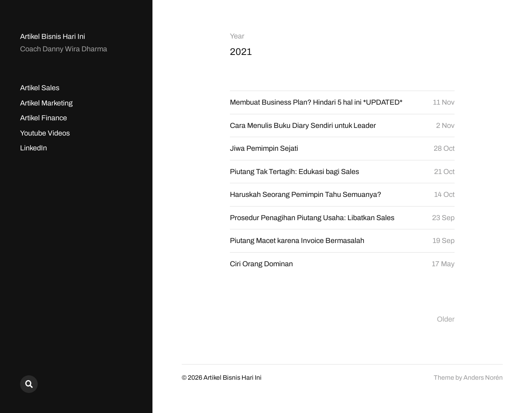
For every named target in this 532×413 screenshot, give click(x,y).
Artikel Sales (40, 88)
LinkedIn (34, 148)
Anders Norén (483, 378)
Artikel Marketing (46, 103)
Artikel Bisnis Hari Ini (53, 36)
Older (446, 319)
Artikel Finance (44, 118)
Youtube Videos (45, 133)
